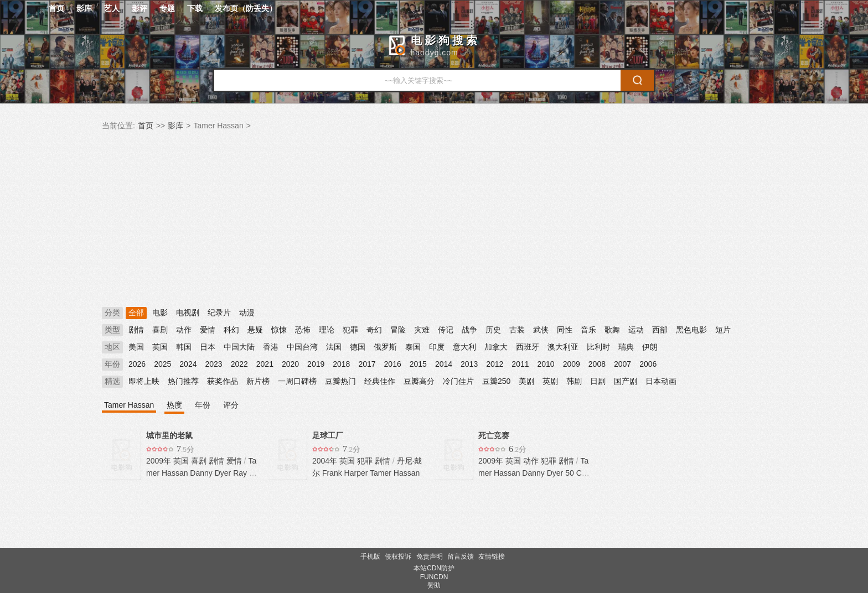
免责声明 (430, 556)
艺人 (112, 8)
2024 (188, 364)
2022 (239, 364)
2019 (316, 364)
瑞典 (626, 347)
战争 (469, 330)
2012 (495, 364)
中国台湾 (302, 347)
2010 (546, 364)
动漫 (247, 313)
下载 (195, 8)
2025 (162, 364)
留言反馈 (461, 556)
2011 (520, 364)
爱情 (208, 330)
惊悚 (279, 330)
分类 (112, 313)
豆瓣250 (496, 381)
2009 (572, 364)
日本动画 (661, 381)
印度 (437, 347)
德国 (358, 347)
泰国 (413, 347)
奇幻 (374, 330)
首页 (56, 8)
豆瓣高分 (419, 381)
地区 (112, 347)
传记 (446, 330)
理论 (327, 330)
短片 (723, 330)
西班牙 (528, 347)
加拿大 (496, 347)
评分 (231, 405)
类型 (112, 330)
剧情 (136, 330)
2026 (137, 364)
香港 (271, 347)
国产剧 (626, 381)
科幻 (231, 330)
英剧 (550, 381)
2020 (290, 364)
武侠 (541, 330)
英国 (160, 347)
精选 (112, 381)
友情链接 (492, 556)
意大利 (464, 347)
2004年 (326, 461)
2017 (367, 364)
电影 (160, 313)
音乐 (588, 330)
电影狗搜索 (445, 40)
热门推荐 (183, 381)
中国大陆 (239, 347)
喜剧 (160, 330)
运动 (636, 330)
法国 (334, 347)
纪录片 (219, 313)
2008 (597, 364)
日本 (208, 347)
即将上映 (144, 381)
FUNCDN (434, 577)
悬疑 (255, 330)
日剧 (598, 381)
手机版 (370, 556)
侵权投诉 (398, 556)
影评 (139, 8)
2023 (213, 364)
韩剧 (574, 381)
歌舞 (612, 330)
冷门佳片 (458, 381)
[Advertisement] (434, 220)
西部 (660, 330)
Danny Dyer (210, 473)
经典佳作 (380, 381)
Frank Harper (345, 473)
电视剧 (188, 313)
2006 (648, 364)
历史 (493, 330)
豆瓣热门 (340, 381)
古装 (517, 330)
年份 (112, 364)
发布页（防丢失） (246, 8)
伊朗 (650, 347)
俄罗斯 (385, 347)
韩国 (184, 347)
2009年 (160, 461)
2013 (469, 364)
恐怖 (303, 330)
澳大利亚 (563, 347)
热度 (174, 405)
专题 (167, 8)
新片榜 (258, 381)
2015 (418, 364)
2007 (622, 364)
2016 (393, 364)
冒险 (398, 330)
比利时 (598, 347)
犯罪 (350, 330)
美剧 (526, 381)
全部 (136, 313)
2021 (265, 364)
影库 (84, 8)
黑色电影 (691, 330)
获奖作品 (223, 381)
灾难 (422, 330)
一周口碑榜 (297, 381)
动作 (184, 330)
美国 (136, 347)
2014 (444, 364)
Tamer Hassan (129, 405)
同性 (565, 330)
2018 (341, 364)
